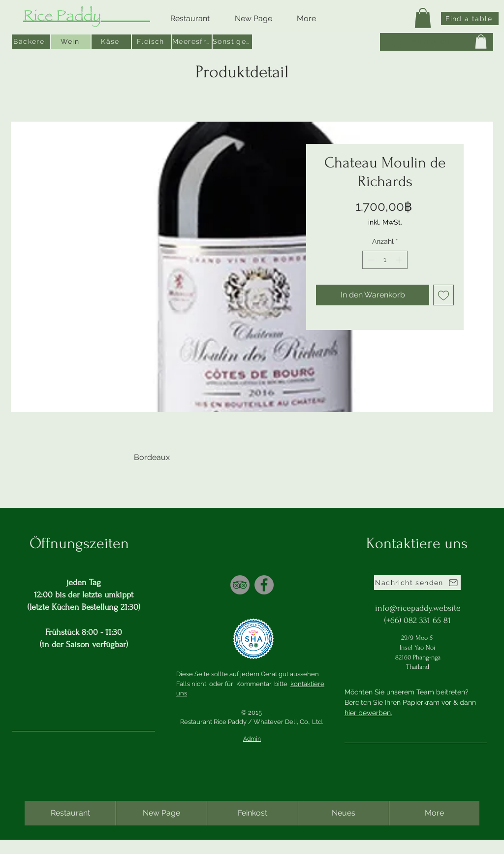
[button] (423, 18)
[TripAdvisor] (240, 585)
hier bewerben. (368, 713)
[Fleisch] (152, 42)
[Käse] (112, 42)
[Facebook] (264, 585)
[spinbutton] (385, 260)
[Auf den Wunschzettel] (443, 295)
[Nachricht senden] (417, 583)
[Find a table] (470, 18)
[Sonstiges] (233, 42)
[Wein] (71, 42)
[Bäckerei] (31, 42)
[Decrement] (370, 260)
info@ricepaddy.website (418, 608)
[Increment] (400, 260)
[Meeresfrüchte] (192, 42)
